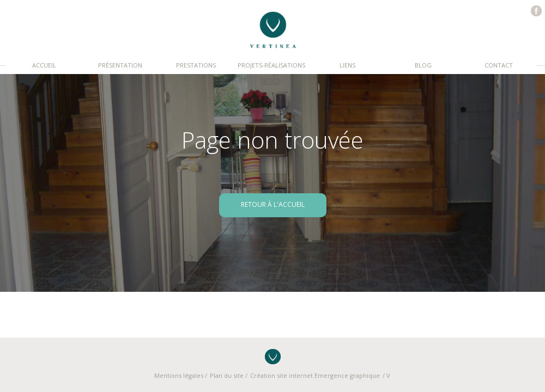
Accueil (44, 65)
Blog (423, 65)
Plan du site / (229, 375)
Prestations (196, 65)
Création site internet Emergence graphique (315, 375)
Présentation (120, 65)
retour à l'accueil (273, 204)
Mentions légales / (181, 375)
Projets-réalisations (271, 65)
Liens (347, 65)
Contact (499, 65)
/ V (386, 375)
